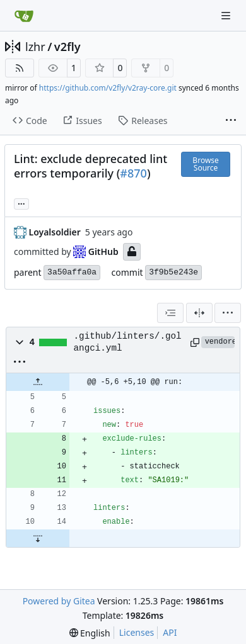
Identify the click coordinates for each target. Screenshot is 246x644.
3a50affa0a (72, 272)
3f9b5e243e (173, 272)
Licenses (137, 632)
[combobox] (170, 313)
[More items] (231, 121)
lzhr (35, 47)
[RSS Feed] (20, 68)
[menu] (228, 313)
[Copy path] (194, 342)
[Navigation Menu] (227, 15)
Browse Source (205, 164)
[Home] (24, 16)
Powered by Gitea (59, 601)
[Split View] (199, 313)
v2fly (67, 47)
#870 (133, 173)
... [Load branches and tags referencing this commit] (21, 203)
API (170, 632)
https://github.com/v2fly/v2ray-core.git (108, 88)
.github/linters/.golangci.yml (128, 342)
